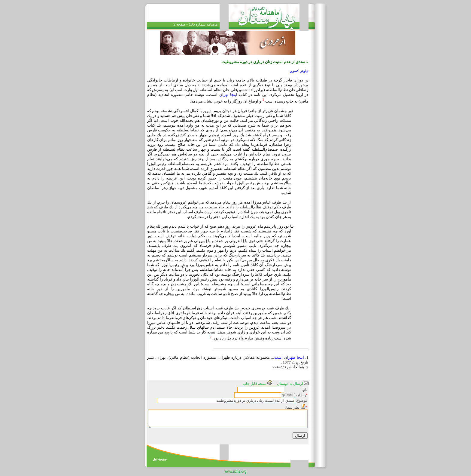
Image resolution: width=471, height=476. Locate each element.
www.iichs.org (235, 471)
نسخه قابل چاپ (257, 384)
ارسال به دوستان (293, 384)
